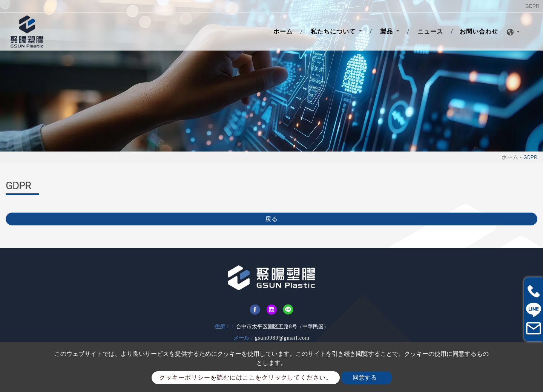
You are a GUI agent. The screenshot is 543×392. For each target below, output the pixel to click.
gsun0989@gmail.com (282, 338)
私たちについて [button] (334, 31)
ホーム (285, 31)
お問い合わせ (479, 31)
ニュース (430, 31)
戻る (271, 219)
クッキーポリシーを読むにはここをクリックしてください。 (246, 377)
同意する (365, 377)
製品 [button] (387, 31)
